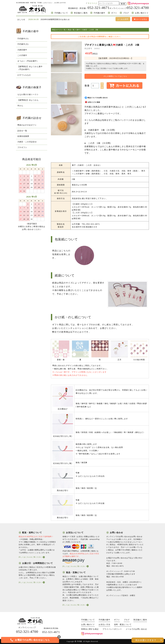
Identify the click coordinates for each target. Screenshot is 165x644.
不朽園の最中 (99, 13)
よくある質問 (123, 19)
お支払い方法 (104, 625)
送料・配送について (123, 625)
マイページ (92, 3)
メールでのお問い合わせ (136, 629)
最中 (78, 30)
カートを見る (140, 19)
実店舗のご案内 (81, 13)
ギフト (114, 13)
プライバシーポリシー (112, 629)
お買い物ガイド (142, 13)
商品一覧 (71, 30)
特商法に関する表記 (90, 629)
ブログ (126, 13)
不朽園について (61, 13)
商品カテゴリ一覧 (59, 30)
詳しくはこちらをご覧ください (30, 557)
